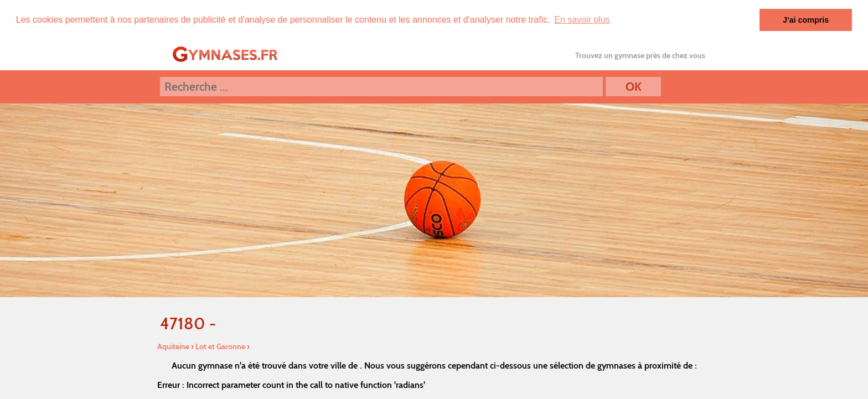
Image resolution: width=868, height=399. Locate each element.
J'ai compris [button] (806, 20)
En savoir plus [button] (582, 20)
